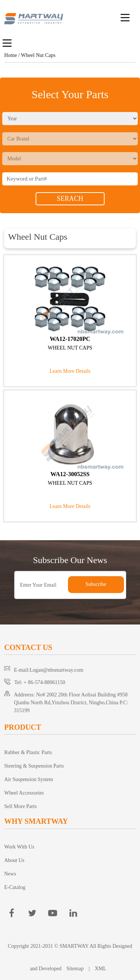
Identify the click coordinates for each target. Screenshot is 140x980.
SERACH (70, 199)
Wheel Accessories (24, 793)
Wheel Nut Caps (38, 55)
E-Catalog (15, 887)
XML (101, 969)
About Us (14, 860)
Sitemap (75, 969)
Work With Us (19, 847)
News (10, 874)
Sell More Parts (20, 806)
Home (10, 55)
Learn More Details (70, 371)
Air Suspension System (29, 779)
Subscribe (96, 584)
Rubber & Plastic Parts (28, 752)
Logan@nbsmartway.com (56, 670)
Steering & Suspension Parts (34, 766)
